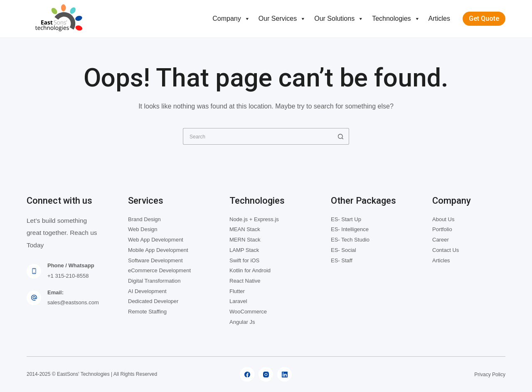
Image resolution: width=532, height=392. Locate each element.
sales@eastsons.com (73, 302)
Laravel (238, 301)
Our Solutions (339, 19)
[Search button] (341, 136)
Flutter (237, 291)
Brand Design (144, 219)
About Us (443, 219)
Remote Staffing (147, 312)
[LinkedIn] (284, 374)
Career (441, 240)
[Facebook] (247, 374)
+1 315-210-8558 (68, 276)
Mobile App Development (158, 250)
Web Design (143, 229)
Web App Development (156, 240)
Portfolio (442, 229)
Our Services (282, 19)
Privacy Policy (490, 375)
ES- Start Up (346, 219)
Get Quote (484, 18)
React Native (245, 281)
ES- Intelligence (350, 229)
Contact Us (446, 250)
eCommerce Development (159, 270)
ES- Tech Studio (350, 240)
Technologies (396, 19)
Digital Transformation (154, 281)
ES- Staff (342, 260)
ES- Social (344, 250)
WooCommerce (248, 312)
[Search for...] (258, 136)
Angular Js (242, 322)
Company (231, 19)
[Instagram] (266, 374)
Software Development (155, 260)
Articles (439, 18)
